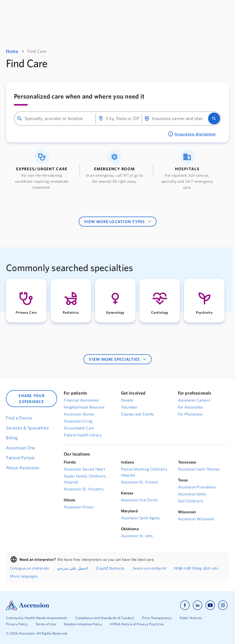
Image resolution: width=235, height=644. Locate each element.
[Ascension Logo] (62, 605)
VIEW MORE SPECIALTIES (118, 359)
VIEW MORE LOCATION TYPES (118, 222)
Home (12, 51)
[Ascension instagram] (223, 605)
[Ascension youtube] (210, 605)
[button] (42, 170)
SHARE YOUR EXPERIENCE (31, 399)
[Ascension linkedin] (198, 605)
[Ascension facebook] (185, 605)
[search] (214, 118)
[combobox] (58, 119)
